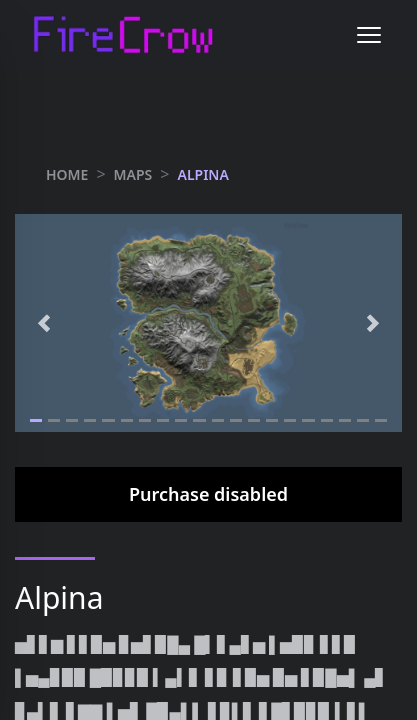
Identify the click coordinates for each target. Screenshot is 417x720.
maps (133, 174)
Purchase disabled (208, 494)
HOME (67, 174)
